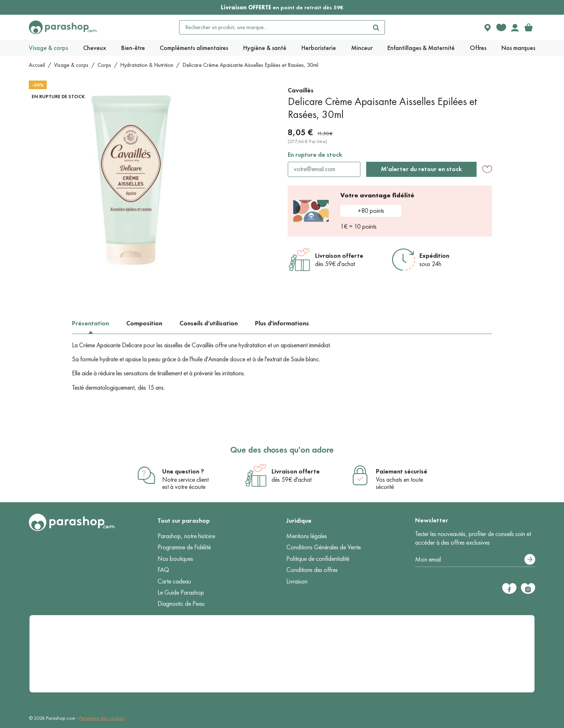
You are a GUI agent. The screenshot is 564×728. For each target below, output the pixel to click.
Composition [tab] (144, 323)
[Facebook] (509, 589)
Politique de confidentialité (318, 559)
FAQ (163, 570)
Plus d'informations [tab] (282, 323)
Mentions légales (307, 536)
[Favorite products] (501, 27)
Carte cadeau (174, 581)
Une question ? (183, 471)
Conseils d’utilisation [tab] (209, 323)
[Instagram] (528, 589)
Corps (104, 65)
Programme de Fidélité (184, 547)
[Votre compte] (515, 27)
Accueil (37, 65)
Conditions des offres (312, 570)
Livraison (297, 581)
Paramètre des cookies (102, 718)
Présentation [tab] (90, 323)
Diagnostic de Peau (181, 604)
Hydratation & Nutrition (147, 65)
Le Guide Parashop (181, 592)
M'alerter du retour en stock (421, 169)
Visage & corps (71, 65)
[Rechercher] (376, 27)
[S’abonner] (530, 559)
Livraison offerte (339, 256)
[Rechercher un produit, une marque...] (274, 27)
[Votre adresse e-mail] (475, 560)
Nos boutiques (175, 559)
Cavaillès (301, 90)
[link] (528, 27)
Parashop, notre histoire (186, 536)
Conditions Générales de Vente (324, 547)
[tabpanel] (282, 367)
